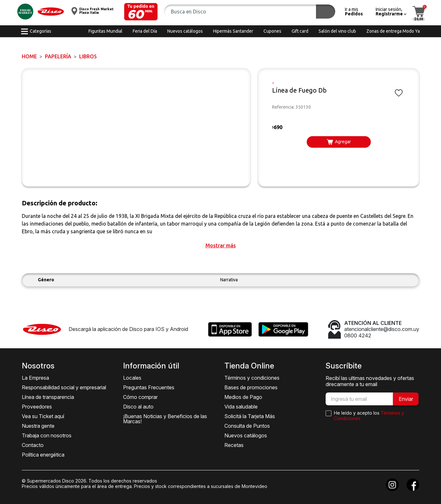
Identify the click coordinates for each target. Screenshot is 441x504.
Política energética (43, 455)
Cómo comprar (140, 397)
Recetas (234, 445)
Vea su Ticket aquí (43, 416)
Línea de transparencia (48, 397)
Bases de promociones (251, 387)
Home (29, 56)
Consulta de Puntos (247, 426)
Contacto (33, 445)
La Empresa (35, 378)
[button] (141, 12)
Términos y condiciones (252, 378)
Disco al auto (138, 407)
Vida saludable (241, 407)
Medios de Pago (243, 397)
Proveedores (37, 407)
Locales (132, 378)
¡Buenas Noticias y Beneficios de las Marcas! (165, 419)
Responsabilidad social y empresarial (64, 387)
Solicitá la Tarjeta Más (250, 416)
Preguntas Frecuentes (149, 387)
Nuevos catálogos (246, 435)
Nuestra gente (38, 426)
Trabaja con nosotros (47, 435)
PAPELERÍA (58, 56)
